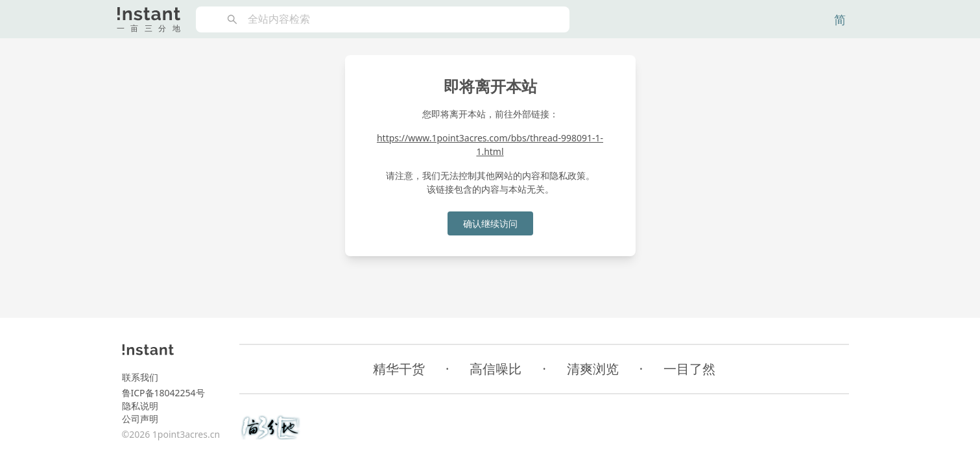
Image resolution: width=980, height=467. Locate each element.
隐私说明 (140, 406)
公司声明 (140, 419)
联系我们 (140, 377)
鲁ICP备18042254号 (163, 393)
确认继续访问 (490, 223)
